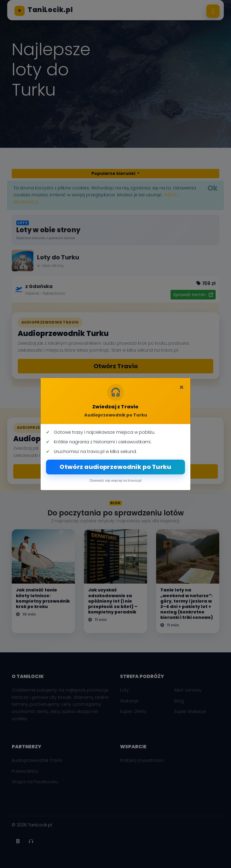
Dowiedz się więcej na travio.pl (115, 480)
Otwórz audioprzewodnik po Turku (115, 467)
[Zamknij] (182, 388)
